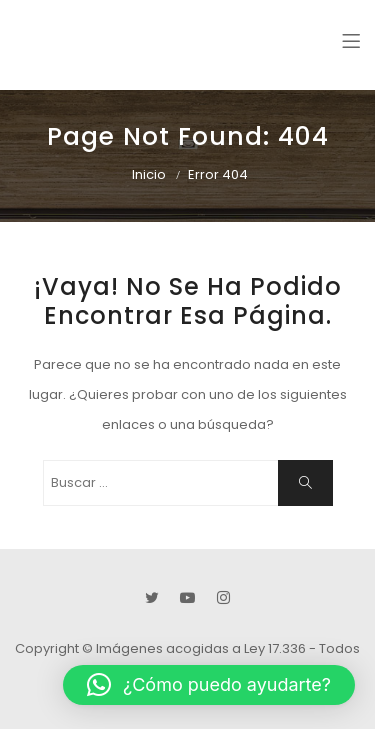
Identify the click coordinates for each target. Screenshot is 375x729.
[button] (209, 685)
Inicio (149, 174)
